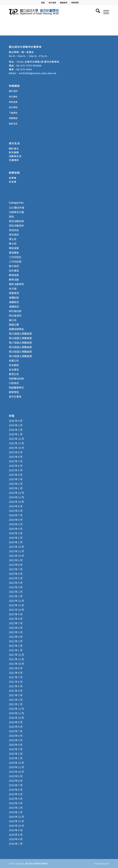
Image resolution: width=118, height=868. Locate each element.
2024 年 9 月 (16, 506)
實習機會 (14, 253)
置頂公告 (14, 374)
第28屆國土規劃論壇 (20, 347)
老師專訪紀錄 (16, 379)
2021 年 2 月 (16, 700)
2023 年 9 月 (16, 560)
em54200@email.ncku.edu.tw (38, 73)
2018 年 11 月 (16, 821)
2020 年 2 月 (16, 754)
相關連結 (13, 118)
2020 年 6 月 (16, 736)
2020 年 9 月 (16, 722)
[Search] (96, 12)
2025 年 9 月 (16, 452)
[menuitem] (43, 2)
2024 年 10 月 (16, 502)
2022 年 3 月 (16, 641)
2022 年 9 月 (16, 614)
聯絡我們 (64, 2)
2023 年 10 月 (16, 556)
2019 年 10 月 (16, 772)
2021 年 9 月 (16, 668)
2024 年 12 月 (16, 493)
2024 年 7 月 (16, 515)
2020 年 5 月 (16, 740)
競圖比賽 (14, 325)
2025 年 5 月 (16, 470)
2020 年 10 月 (16, 718)
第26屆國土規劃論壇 (20, 338)
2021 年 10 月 (16, 664)
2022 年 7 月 (16, 623)
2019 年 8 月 (16, 781)
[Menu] (105, 12)
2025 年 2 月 (16, 484)
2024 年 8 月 (16, 511)
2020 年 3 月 (16, 749)
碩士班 (13, 320)
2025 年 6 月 (16, 466)
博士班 (13, 239)
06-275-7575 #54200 (29, 65)
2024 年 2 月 (16, 538)
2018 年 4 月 (16, 839)
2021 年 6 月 (16, 682)
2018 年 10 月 (16, 826)
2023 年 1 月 (16, 596)
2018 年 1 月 (16, 844)
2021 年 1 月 (16, 704)
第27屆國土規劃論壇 (20, 343)
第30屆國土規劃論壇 (20, 356)
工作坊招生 (15, 257)
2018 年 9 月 (16, 830)
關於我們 (13, 91)
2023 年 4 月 (16, 583)
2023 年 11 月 (16, 551)
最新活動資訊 (16, 284)
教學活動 (14, 280)
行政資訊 (14, 383)
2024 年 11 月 (16, 497)
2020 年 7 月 (16, 731)
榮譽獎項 (14, 293)
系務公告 (14, 361)
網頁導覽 (75, 2)
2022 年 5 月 (16, 632)
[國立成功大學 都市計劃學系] (49, 12)
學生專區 (13, 97)
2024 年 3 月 (16, 533)
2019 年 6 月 (16, 790)
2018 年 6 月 (16, 835)
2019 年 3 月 (16, 803)
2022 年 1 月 (16, 650)
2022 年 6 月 (16, 628)
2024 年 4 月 (16, 529)
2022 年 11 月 (16, 605)
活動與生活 (15, 156)
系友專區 (14, 370)
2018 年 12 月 (16, 817)
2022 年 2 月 (16, 646)
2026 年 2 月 (16, 430)
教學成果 (14, 275)
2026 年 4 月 (16, 421)
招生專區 (13, 107)
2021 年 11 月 (16, 659)
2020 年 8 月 (16, 727)
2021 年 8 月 (16, 673)
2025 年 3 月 (16, 479)
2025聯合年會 (17, 208)
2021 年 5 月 (16, 686)
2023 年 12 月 (16, 547)
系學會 (13, 178)
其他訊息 (14, 230)
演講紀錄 (14, 298)
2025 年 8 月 (16, 457)
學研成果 (13, 102)
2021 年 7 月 (16, 677)
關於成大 (14, 148)
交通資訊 (14, 160)
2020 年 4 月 (16, 745)
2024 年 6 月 (16, 520)
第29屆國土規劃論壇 (20, 352)
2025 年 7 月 (16, 461)
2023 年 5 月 (16, 578)
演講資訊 (14, 302)
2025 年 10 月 (16, 448)
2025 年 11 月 (16, 443)
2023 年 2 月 (16, 592)
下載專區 (13, 113)
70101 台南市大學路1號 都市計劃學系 (38, 62)
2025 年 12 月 (16, 439)
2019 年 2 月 (16, 808)
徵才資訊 (14, 266)
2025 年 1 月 (16, 488)
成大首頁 (52, 2)
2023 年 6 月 (16, 574)
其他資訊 (14, 235)
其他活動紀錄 (16, 221)
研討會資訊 (15, 316)
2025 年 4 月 (16, 475)
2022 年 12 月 (16, 601)
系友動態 (14, 365)
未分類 (13, 289)
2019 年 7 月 (16, 785)
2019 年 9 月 (16, 776)
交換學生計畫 (16, 212)
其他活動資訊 (16, 226)
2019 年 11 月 (16, 767)
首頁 (43, 2)
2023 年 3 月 (16, 587)
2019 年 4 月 (16, 799)
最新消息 (13, 124)
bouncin (106, 864)
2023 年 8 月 (16, 565)
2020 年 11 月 (16, 713)
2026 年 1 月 (16, 434)
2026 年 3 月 (16, 425)
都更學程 (14, 392)
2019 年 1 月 (16, 812)
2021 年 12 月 (16, 655)
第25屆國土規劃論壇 (20, 334)
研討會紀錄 (15, 311)
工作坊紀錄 (15, 262)
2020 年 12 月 (16, 709)
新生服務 (14, 152)
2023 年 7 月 (16, 569)
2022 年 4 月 (16, 637)
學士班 (13, 244)
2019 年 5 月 (16, 794)
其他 (11, 217)
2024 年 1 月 (16, 542)
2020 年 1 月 (16, 758)
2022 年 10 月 (16, 610)
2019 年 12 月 (16, 763)
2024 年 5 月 (16, 524)
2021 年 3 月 (16, 695)
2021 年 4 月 (16, 691)
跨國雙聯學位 (16, 388)
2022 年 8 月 (16, 619)
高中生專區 (15, 397)
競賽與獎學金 (16, 329)
